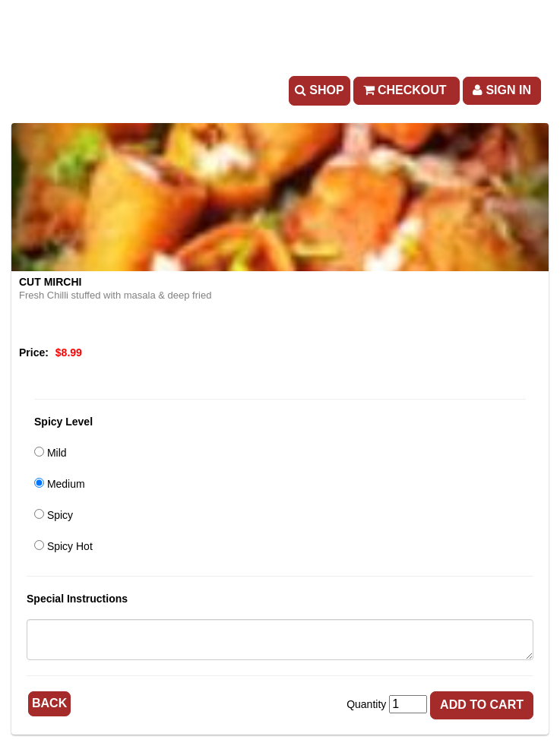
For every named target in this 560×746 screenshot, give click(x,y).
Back (49, 703)
